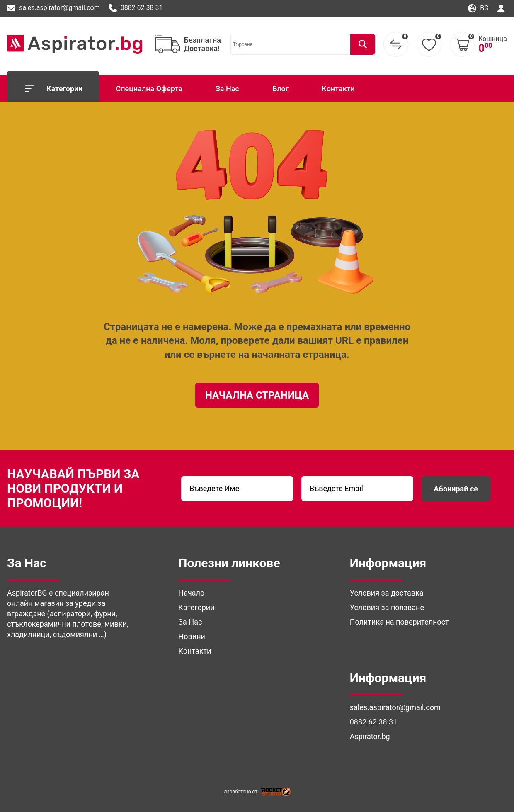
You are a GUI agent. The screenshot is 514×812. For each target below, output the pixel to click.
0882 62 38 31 (136, 8)
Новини (192, 636)
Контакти (338, 89)
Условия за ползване (387, 607)
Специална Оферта (149, 89)
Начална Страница (257, 395)
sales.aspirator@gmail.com (53, 8)
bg (478, 9)
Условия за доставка (387, 593)
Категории (53, 88)
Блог (280, 89)
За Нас (227, 89)
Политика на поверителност (399, 622)
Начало (191, 593)
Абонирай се (456, 489)
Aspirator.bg (370, 736)
